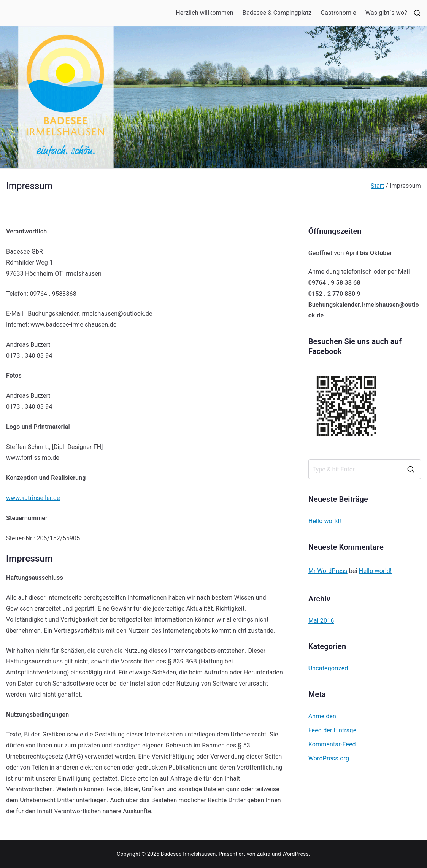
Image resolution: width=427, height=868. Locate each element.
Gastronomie (338, 13)
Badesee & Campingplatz (277, 13)
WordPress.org (329, 758)
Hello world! (325, 521)
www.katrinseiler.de (33, 498)
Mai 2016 (321, 621)
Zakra (264, 854)
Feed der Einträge (333, 730)
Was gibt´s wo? (386, 13)
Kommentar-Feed (332, 744)
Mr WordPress (328, 571)
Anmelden (322, 716)
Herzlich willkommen (205, 13)
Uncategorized (328, 668)
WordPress (295, 854)
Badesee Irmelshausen (188, 854)
